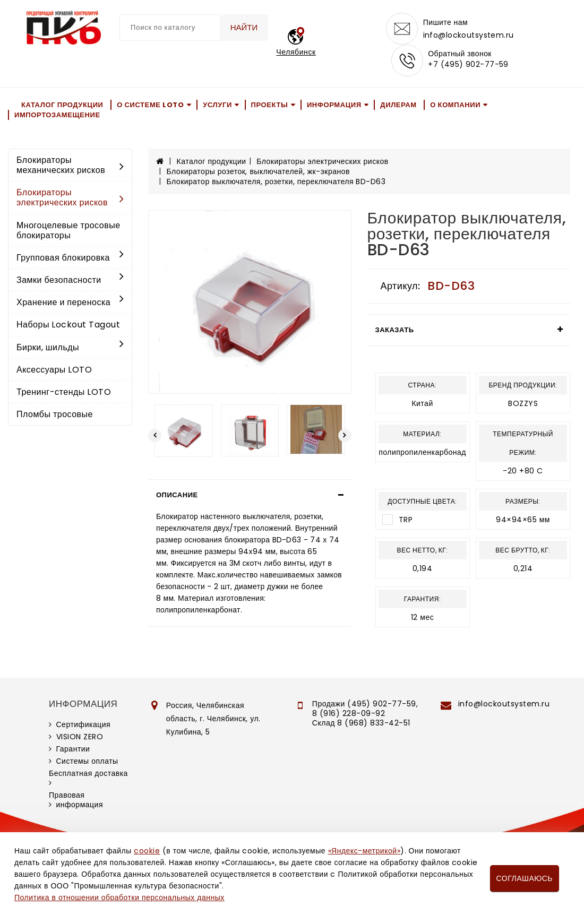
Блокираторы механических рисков (70, 165)
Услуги (217, 105)
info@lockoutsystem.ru (469, 35)
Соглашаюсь (525, 878)
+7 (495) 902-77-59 (468, 65)
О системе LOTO (150, 105)
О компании (455, 105)
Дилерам (398, 105)
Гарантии (73, 749)
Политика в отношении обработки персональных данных (119, 897)
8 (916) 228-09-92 (349, 713)
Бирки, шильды (70, 347)
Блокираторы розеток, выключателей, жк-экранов (258, 171)
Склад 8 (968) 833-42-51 (361, 723)
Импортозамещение (57, 115)
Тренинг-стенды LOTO (64, 392)
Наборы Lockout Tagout (68, 325)
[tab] (250, 495)
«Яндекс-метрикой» (364, 851)
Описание (177, 495)
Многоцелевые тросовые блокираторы (68, 230)
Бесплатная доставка (88, 774)
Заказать (395, 330)
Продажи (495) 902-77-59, (365, 704)
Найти (244, 27)
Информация (334, 105)
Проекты (270, 105)
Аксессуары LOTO (54, 370)
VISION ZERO (80, 737)
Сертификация (84, 724)
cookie (147, 851)
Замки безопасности (70, 280)
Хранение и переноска (70, 302)
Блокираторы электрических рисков (70, 197)
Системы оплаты (87, 761)
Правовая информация (76, 800)
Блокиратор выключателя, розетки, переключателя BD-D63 (276, 182)
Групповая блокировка (70, 258)
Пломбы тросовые (55, 414)
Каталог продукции (62, 105)
